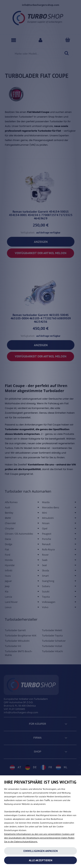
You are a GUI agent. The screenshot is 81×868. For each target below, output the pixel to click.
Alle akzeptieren (41, 860)
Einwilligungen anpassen (41, 851)
